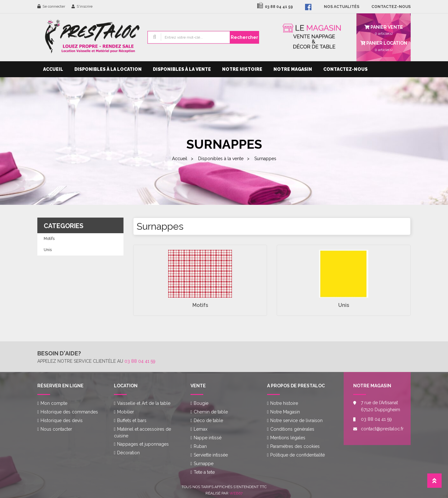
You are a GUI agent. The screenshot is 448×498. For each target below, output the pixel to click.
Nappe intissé (208, 438)
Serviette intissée (211, 455)
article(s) (384, 46)
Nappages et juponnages (143, 444)
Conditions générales (292, 429)
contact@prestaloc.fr (381, 429)
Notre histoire (242, 69)
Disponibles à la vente (182, 69)
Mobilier (126, 412)
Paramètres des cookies (295, 446)
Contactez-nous (345, 69)
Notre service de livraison (296, 420)
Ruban (200, 446)
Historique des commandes (69, 412)
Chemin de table (211, 412)
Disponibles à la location (108, 69)
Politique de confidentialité (298, 455)
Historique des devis (62, 420)
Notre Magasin (293, 69)
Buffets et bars (132, 420)
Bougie (201, 403)
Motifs (49, 239)
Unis (48, 250)
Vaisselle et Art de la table (144, 403)
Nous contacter (56, 429)
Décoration (128, 453)
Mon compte (54, 403)
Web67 (236, 493)
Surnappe (204, 464)
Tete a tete (204, 472)
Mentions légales (288, 438)
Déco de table (208, 420)
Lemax (201, 429)
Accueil (53, 69)
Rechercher (244, 37)
